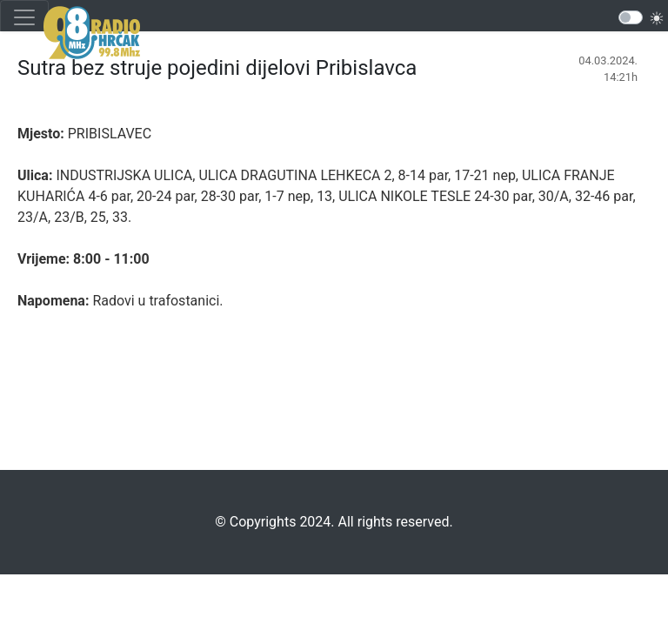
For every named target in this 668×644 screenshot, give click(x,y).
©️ (220, 522)
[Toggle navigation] (24, 17)
